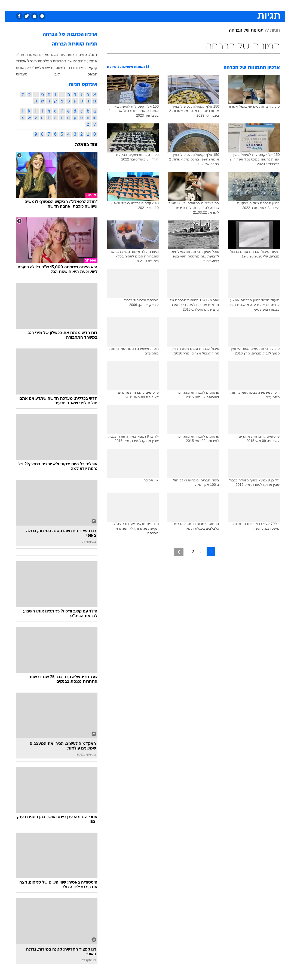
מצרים (39, 54)
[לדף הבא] (174, 552)
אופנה (82, 5)
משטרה (26, 54)
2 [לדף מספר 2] (188, 552)
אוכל (153, 5)
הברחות (65, 68)
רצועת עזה (63, 54)
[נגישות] (7, 5)
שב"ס (29, 68)
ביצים (76, 68)
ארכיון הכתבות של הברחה (65, 34)
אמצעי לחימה (81, 61)
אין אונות (18, 68)
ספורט (212, 5)
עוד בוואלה (81, 145)
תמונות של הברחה (241, 31)
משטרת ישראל (46, 68)
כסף (166, 5)
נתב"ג (88, 54)
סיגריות (16, 74)
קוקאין (87, 68)
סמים (77, 54)
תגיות (270, 31)
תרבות (196, 5)
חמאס (87, 74)
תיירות (120, 5)
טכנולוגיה (101, 5)
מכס (49, 54)
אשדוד (64, 61)
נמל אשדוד (20, 61)
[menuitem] (226, 5)
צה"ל (15, 54)
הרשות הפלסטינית (44, 61)
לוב (52, 74)
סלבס (180, 5)
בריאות (137, 5)
